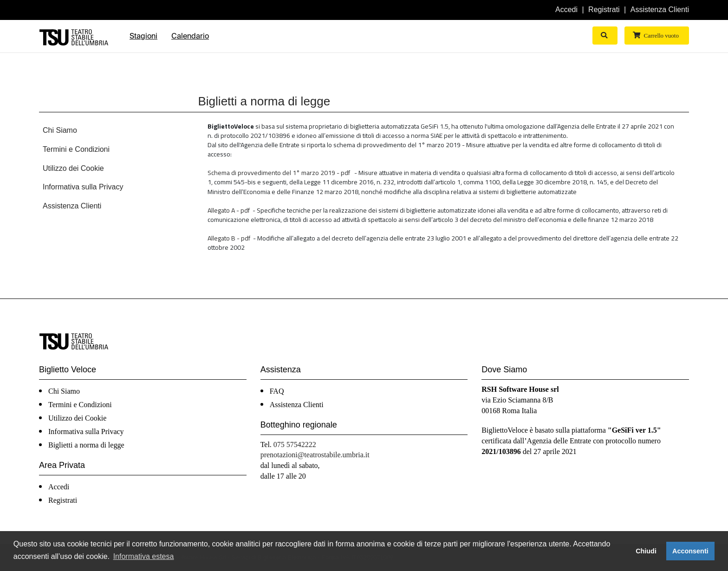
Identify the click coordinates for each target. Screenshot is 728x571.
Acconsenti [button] (690, 551)
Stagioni (143, 36)
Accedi (566, 10)
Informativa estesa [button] (144, 556)
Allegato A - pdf (229, 210)
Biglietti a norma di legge (86, 445)
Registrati (604, 10)
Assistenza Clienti (660, 10)
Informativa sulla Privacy (83, 187)
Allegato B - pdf (229, 238)
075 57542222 (295, 444)
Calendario (190, 36)
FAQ (277, 391)
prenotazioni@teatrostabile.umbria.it (315, 455)
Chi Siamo (60, 130)
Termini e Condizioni (76, 149)
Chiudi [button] (646, 551)
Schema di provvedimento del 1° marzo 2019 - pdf (279, 172)
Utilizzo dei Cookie (73, 168)
